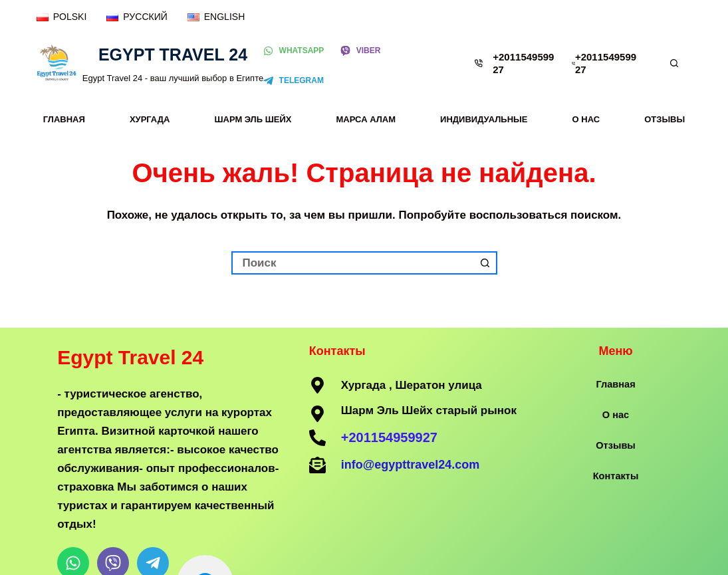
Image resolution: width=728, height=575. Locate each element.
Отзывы (665, 119)
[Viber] (360, 51)
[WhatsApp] (294, 51)
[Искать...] (353, 263)
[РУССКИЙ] (137, 17)
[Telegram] (294, 81)
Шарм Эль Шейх (253, 119)
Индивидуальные (484, 119)
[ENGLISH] (216, 17)
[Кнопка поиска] (486, 263)
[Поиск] (674, 63)
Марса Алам (366, 119)
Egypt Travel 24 (173, 55)
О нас (586, 119)
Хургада (150, 119)
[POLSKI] (62, 17)
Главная (64, 119)
